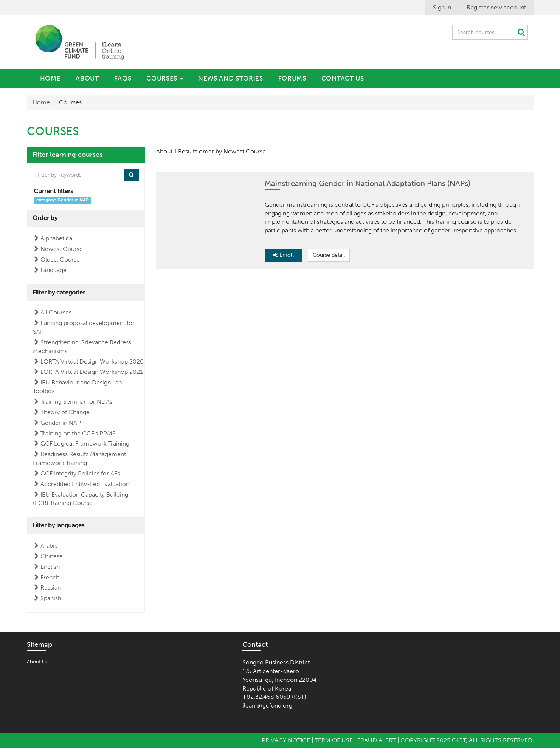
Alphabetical (57, 238)
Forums (292, 78)
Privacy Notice (286, 740)
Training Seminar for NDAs (76, 402)
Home (50, 78)
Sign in (442, 7)
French (50, 577)
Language (54, 270)
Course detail (329, 255)
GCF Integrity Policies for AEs (80, 473)
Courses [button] (164, 78)
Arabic (49, 546)
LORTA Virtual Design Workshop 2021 (92, 372)
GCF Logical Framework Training (85, 444)
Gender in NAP (61, 423)
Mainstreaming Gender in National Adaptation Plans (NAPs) (368, 184)
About (87, 78)
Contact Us (343, 78)
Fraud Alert (377, 740)
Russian (51, 588)
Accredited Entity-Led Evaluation (85, 484)
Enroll (284, 255)
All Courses (56, 312)
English (50, 567)
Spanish (51, 598)
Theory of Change (65, 412)
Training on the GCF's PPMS (78, 433)
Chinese (52, 556)
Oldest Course (60, 259)
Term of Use (334, 740)
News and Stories (231, 78)
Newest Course (62, 249)
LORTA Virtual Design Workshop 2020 (92, 362)
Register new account (496, 7)
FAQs (123, 78)
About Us (37, 662)
